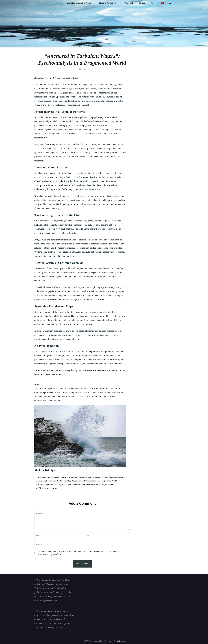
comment (82, 521)
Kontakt (142, 3)
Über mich (129, 3)
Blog (153, 3)
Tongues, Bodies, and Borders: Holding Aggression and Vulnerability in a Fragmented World (78, 481)
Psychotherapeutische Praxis (81, 3)
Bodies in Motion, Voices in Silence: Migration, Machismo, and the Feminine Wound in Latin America (81, 477)
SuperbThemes (119, 641)
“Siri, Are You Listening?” (49, 488)
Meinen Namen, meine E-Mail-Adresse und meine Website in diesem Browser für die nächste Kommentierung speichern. (80, 553)
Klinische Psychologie (109, 3)
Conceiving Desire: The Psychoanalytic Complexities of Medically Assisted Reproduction (76, 485)
